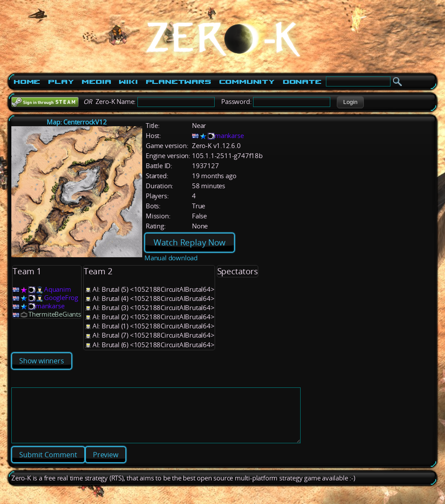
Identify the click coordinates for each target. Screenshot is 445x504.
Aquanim (58, 289)
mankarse (229, 136)
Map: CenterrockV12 (77, 122)
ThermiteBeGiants (55, 314)
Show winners (42, 361)
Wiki (128, 82)
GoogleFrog (61, 298)
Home (27, 82)
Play (61, 82)
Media (96, 82)
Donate (302, 82)
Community (247, 82)
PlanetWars (178, 82)
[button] (350, 102)
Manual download (171, 258)
